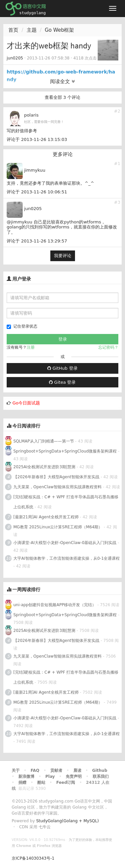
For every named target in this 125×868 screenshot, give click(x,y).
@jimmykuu (19, 222)
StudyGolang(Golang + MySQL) (67, 821)
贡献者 (56, 770)
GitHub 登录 (62, 368)
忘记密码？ (108, 347)
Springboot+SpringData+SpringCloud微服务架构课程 (65, 451)
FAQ (35, 770)
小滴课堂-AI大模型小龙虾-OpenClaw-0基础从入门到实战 (65, 543)
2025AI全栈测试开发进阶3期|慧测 (45, 467)
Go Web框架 (59, 30)
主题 (32, 30)
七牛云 (45, 827)
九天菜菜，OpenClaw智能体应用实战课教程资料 (58, 487)
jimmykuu (35, 170)
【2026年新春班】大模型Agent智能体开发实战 (57, 477)
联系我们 (101, 776)
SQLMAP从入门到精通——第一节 (44, 441)
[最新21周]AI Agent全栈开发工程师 (46, 517)
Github (99, 770)
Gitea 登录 (62, 382)
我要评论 (63, 256)
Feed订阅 (66, 783)
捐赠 (22, 783)
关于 (16, 770)
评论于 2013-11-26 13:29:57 (37, 241)
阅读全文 (62, 81)
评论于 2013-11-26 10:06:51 (37, 192)
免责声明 (74, 776)
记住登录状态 (22, 326)
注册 (31, 347)
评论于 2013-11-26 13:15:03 (37, 139)
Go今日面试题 (26, 403)
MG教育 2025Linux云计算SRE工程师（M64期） (58, 527)
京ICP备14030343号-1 (33, 858)
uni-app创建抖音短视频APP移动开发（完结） (55, 605)
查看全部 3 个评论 (63, 97)
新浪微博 (26, 776)
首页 (13, 30)
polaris (31, 115)
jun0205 (15, 58)
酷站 (41, 783)
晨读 (77, 770)
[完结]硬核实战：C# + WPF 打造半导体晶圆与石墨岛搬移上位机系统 (66, 502)
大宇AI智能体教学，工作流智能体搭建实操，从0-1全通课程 (66, 558)
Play (50, 776)
